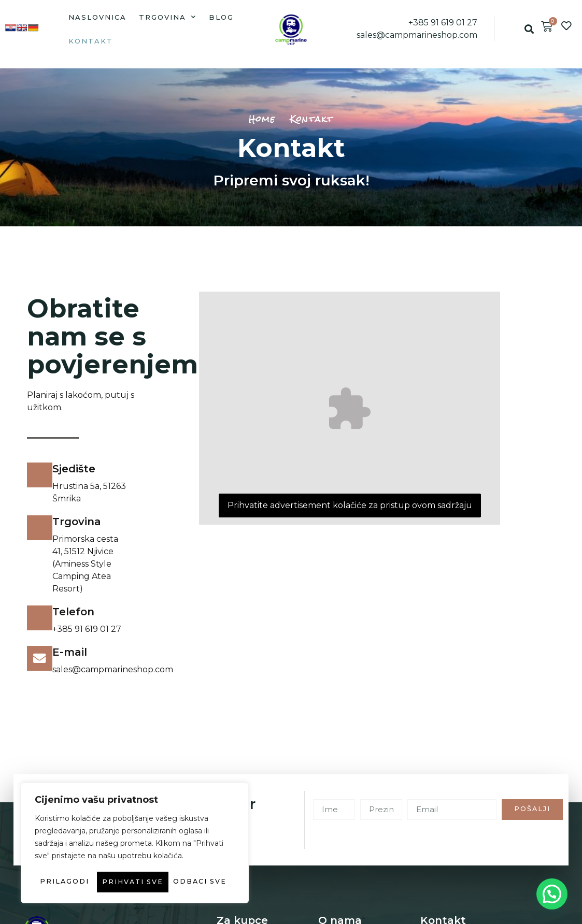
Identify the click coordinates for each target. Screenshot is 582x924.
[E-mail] (40, 659)
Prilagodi (81, 861)
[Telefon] (40, 618)
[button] (529, 29)
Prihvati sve (135, 882)
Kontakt (91, 41)
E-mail (70, 652)
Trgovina (168, 17)
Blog (221, 17)
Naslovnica (97, 17)
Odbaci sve (181, 861)
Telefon (74, 612)
